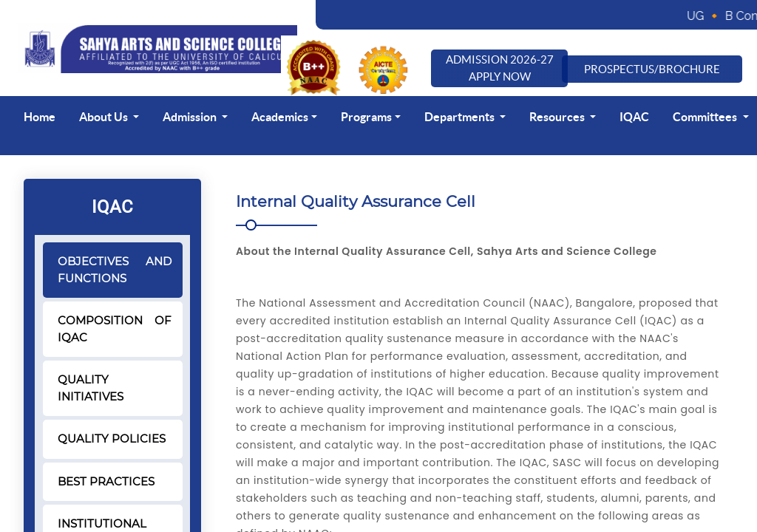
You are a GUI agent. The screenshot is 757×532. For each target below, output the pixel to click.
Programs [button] (366, 117)
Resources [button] (558, 117)
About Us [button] (105, 117)
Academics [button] (280, 117)
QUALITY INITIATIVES (91, 388)
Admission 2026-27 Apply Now (500, 68)
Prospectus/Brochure (652, 69)
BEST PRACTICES (106, 481)
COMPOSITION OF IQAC (115, 329)
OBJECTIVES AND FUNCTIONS (115, 270)
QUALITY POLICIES (112, 439)
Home (40, 117)
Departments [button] (461, 117)
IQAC (634, 117)
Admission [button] (191, 117)
